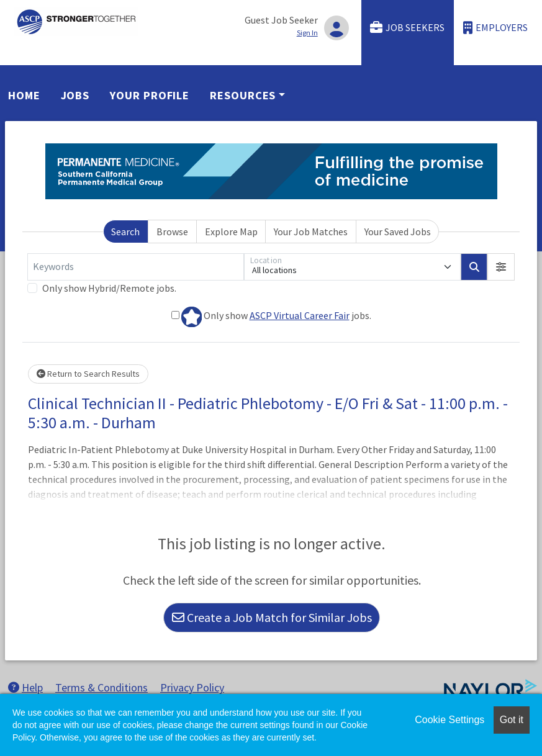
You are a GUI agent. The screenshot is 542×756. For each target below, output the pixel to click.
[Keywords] (136, 267)
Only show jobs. (271, 317)
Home (24, 95)
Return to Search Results (88, 374)
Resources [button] (243, 95)
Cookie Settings (449, 720)
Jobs (75, 95)
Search (125, 232)
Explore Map (231, 232)
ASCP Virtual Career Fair (300, 315)
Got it (512, 720)
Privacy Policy (192, 687)
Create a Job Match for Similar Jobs (272, 617)
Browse (172, 232)
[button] (501, 267)
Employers (495, 28)
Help (25, 687)
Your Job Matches (311, 232)
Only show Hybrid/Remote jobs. (109, 288)
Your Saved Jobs (398, 232)
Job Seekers (407, 28)
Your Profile (150, 95)
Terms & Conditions (102, 687)
